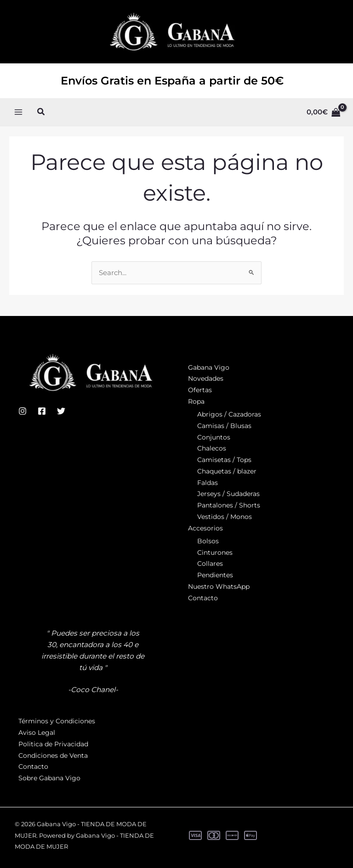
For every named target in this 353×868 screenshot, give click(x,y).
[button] (41, 123)
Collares (210, 564)
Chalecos (212, 449)
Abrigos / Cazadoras (229, 415)
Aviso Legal (37, 733)
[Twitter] (61, 411)
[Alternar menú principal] (19, 123)
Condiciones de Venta (53, 755)
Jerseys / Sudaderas (228, 494)
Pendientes (215, 575)
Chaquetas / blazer (227, 471)
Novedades (206, 379)
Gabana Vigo (209, 367)
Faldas (208, 483)
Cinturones (215, 552)
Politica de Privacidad (53, 744)
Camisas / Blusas (224, 426)
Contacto (203, 598)
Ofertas (200, 390)
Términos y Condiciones (57, 721)
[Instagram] (23, 411)
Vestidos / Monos (225, 517)
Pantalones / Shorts (229, 506)
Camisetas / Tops (224, 460)
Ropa (196, 401)
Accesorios (205, 528)
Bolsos (208, 541)
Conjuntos (214, 437)
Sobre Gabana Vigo (49, 778)
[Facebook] (42, 411)
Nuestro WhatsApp (219, 586)
